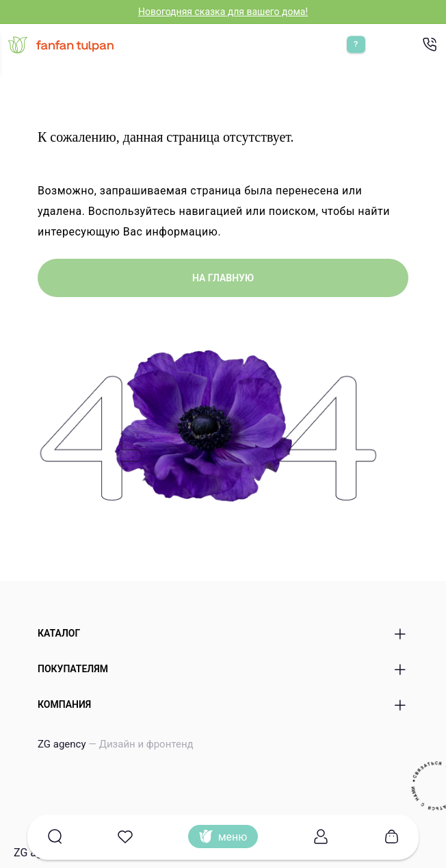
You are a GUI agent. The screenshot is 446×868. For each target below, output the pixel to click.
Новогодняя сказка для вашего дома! (223, 12)
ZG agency (116, 744)
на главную (223, 278)
